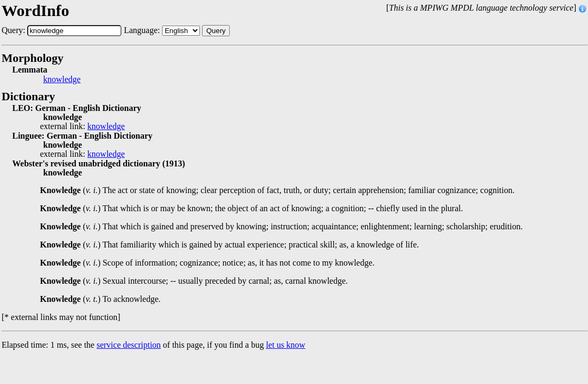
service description (128, 345)
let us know (286, 345)
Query (216, 31)
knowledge (62, 79)
